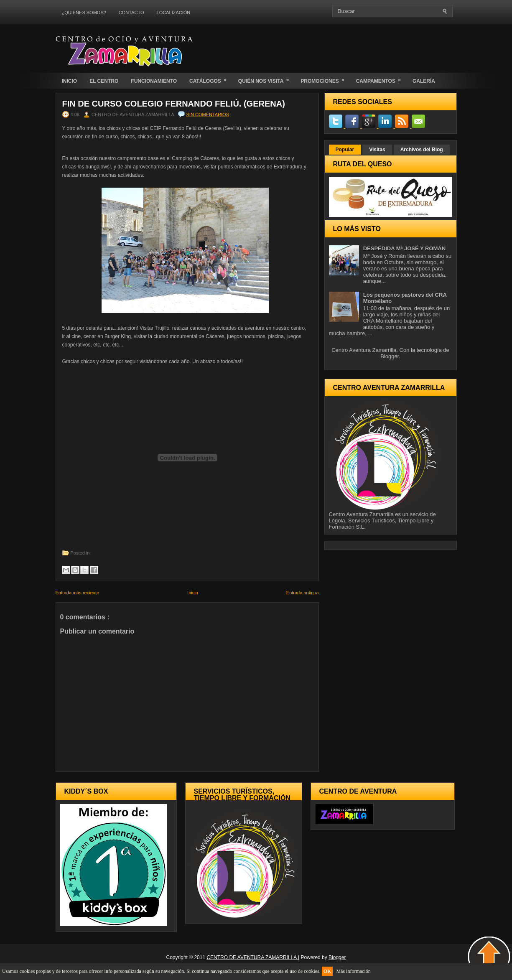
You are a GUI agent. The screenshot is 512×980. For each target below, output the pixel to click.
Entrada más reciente (78, 593)
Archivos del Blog (422, 150)
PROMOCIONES (325, 78)
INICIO (70, 81)
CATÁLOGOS (211, 78)
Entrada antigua (303, 593)
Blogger (390, 356)
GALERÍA (424, 81)
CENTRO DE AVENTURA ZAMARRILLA (252, 957)
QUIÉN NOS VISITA (266, 78)
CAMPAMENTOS (381, 78)
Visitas (377, 150)
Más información (353, 971)
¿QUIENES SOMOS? (84, 13)
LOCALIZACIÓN (174, 13)
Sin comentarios (208, 115)
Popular (345, 150)
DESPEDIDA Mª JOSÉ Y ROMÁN (404, 248)
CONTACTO (131, 13)
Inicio (193, 593)
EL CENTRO (104, 81)
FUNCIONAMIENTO (154, 81)
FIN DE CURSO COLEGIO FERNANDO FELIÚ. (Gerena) (174, 104)
